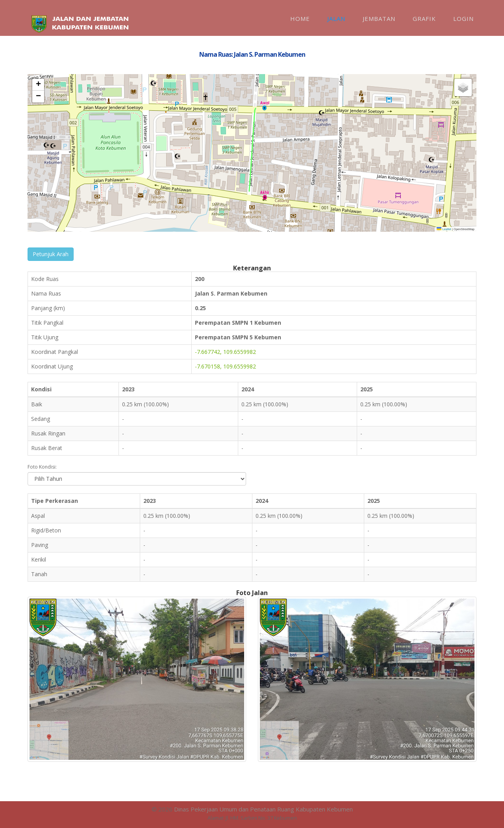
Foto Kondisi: (42, 467)
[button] (265, 106)
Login (463, 19)
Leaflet (444, 229)
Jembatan (379, 19)
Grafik (424, 19)
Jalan (336, 19)
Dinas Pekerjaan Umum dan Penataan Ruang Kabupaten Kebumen (263, 809)
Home (300, 19)
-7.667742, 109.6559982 (225, 352)
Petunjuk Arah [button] (51, 254)
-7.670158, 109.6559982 (225, 366)
